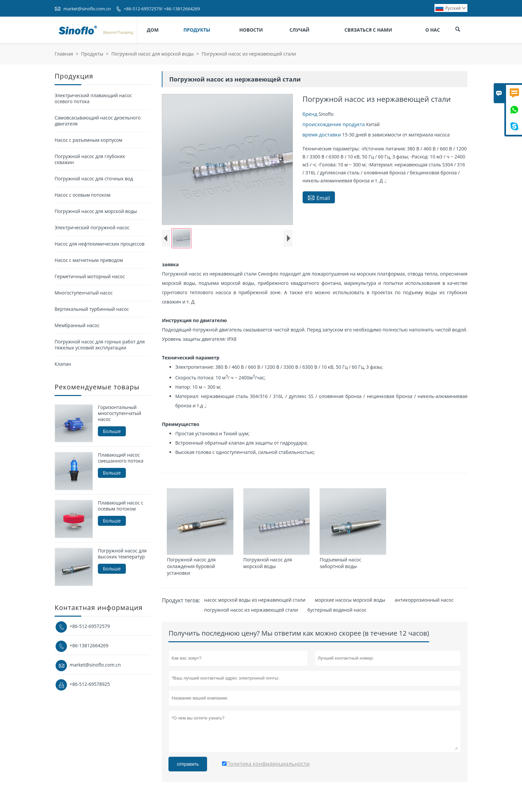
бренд (311, 114)
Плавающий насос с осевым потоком (121, 506)
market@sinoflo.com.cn (87, 9)
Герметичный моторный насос (90, 276)
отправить (188, 764)
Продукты (197, 30)
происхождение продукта (334, 124)
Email (319, 198)
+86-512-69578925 (90, 684)
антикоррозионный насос (424, 600)
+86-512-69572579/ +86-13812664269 (162, 9)
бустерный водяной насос (337, 610)
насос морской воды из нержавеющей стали (255, 600)
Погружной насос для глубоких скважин (90, 159)
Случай (300, 30)
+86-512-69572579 (90, 626)
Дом (153, 30)
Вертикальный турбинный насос (92, 309)
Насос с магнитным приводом (89, 260)
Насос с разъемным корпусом (89, 140)
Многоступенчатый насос (84, 293)
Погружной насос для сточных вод (94, 179)
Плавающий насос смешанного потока (121, 458)
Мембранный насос (77, 325)
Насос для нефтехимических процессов (100, 244)
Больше (112, 431)
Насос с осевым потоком (83, 195)
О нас (432, 30)
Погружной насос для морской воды (152, 54)
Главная (64, 54)
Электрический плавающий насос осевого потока (93, 98)
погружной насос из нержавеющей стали (251, 610)
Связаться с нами (368, 30)
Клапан (63, 364)
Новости (251, 30)
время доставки (322, 134)
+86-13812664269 (89, 645)
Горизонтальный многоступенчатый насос (120, 413)
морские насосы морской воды (350, 600)
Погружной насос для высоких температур (122, 554)
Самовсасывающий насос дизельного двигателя (98, 121)
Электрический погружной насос (92, 227)
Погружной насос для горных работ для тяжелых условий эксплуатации (100, 345)
